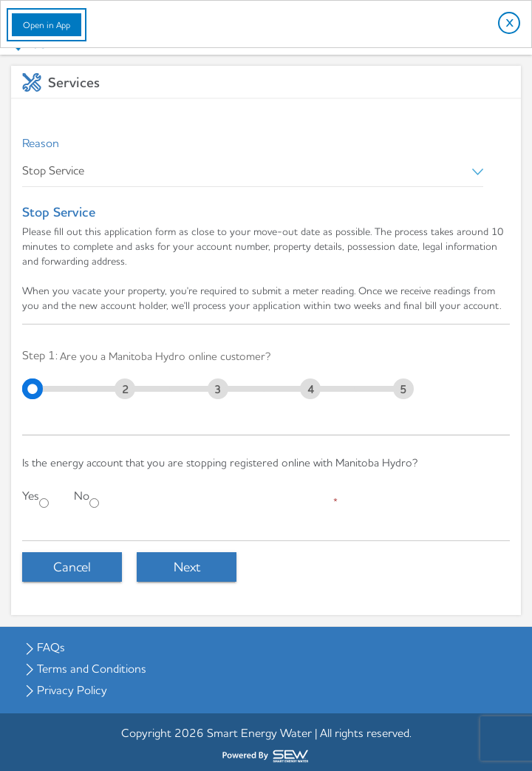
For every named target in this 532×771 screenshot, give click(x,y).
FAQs (51, 647)
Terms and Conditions (92, 668)
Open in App (47, 25)
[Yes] (44, 503)
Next (187, 567)
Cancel (72, 567)
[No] (94, 503)
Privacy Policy (72, 690)
